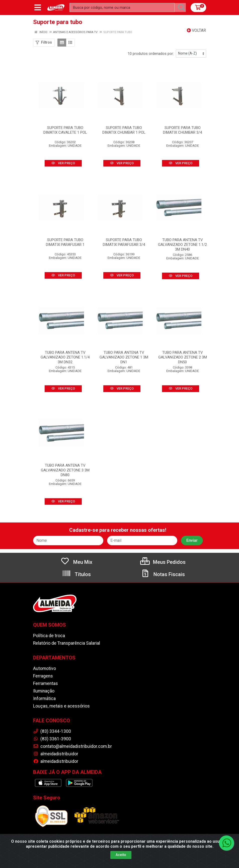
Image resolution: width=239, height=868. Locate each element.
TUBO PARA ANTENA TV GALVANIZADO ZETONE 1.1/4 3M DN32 (65, 357)
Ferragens (43, 676)
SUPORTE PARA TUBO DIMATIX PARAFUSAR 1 (65, 242)
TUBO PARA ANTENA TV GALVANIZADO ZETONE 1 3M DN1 (124, 357)
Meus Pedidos (163, 562)
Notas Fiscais (163, 574)
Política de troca (49, 636)
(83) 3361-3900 (52, 739)
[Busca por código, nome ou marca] (122, 8)
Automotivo (45, 668)
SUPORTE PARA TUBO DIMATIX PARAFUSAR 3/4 (124, 242)
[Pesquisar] (182, 8)
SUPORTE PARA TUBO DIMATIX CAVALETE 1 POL (65, 130)
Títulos (76, 574)
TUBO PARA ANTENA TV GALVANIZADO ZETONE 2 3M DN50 (183, 357)
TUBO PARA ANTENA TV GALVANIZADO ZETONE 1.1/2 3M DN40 (182, 245)
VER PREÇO (63, 163)
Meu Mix (76, 562)
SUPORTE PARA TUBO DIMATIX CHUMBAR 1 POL (124, 130)
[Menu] (38, 8)
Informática (44, 699)
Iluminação (44, 691)
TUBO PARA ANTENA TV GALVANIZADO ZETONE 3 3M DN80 (65, 470)
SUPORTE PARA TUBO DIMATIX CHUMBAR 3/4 (182, 130)
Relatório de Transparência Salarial (67, 643)
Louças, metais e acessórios (61, 706)
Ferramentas (46, 683)
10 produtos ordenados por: (151, 54)
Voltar (196, 30)
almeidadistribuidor (56, 754)
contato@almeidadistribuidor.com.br (72, 746)
